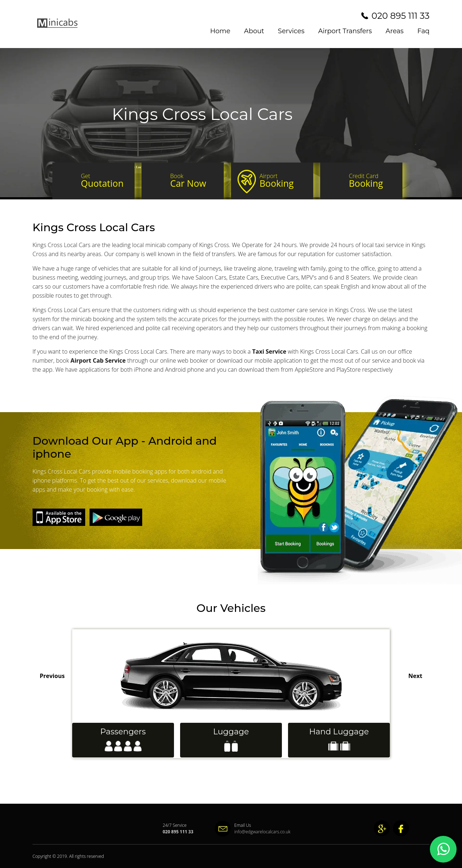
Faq (423, 31)
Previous (52, 676)
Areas (395, 31)
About (254, 31)
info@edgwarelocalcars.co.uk (247, 832)
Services (291, 31)
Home (220, 31)
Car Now (194, 181)
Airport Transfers (345, 31)
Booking (283, 181)
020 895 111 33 (400, 16)
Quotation (104, 181)
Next (415, 676)
